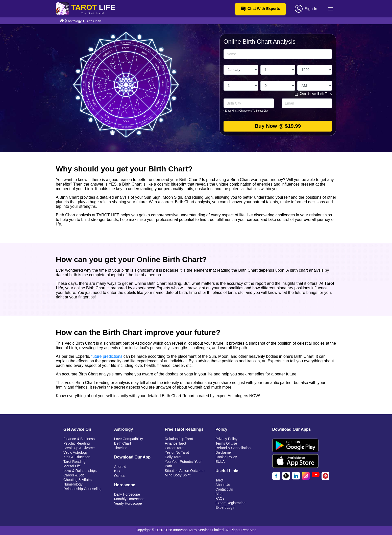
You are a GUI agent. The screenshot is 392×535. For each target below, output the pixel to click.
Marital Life (72, 466)
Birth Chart (123, 443)
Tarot (219, 480)
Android (120, 467)
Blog (219, 494)
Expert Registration (230, 503)
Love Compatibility (129, 439)
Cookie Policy (226, 457)
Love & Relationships (80, 471)
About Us (223, 485)
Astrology (75, 21)
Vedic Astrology (76, 452)
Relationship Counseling (82, 489)
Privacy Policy (226, 439)
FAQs (220, 498)
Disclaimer (224, 452)
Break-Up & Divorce (79, 448)
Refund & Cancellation (233, 448)
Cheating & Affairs (78, 480)
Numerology (73, 484)
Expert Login (225, 507)
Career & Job (74, 475)
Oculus (120, 476)
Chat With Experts (261, 9)
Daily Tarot (173, 457)
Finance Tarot (175, 443)
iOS (117, 471)
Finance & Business (79, 439)
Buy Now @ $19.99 (278, 126)
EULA (220, 462)
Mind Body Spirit (178, 475)
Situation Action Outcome (185, 471)
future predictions (107, 356)
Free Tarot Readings (184, 429)
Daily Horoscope (127, 494)
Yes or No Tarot (177, 452)
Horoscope (125, 485)
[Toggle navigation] (331, 9)
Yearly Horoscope (128, 503)
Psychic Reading (77, 443)
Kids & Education (77, 457)
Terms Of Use (226, 443)
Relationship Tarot (179, 439)
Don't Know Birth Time (316, 94)
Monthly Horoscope (129, 499)
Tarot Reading (74, 462)
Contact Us (224, 489)
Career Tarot (175, 448)
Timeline (121, 448)
